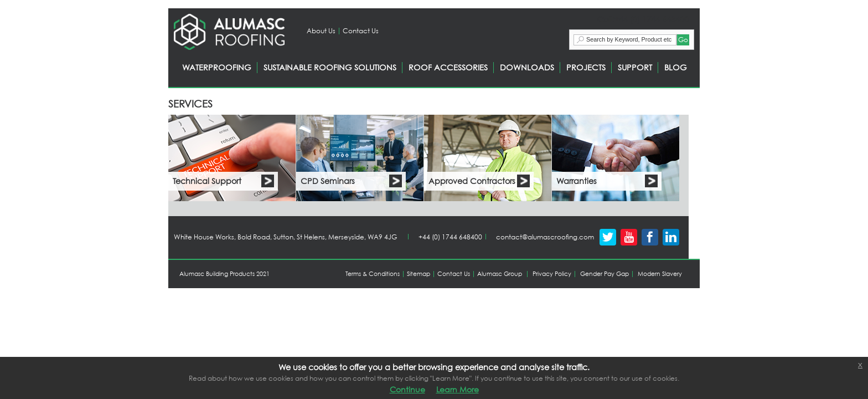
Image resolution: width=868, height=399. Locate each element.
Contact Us (361, 31)
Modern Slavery (660, 274)
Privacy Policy (552, 274)
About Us (321, 31)
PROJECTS (586, 67)
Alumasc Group (500, 274)
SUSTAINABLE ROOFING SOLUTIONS (330, 67)
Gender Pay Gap (604, 274)
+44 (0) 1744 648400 (450, 237)
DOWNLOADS (527, 67)
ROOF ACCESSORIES (448, 67)
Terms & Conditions (373, 274)
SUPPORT (635, 67)
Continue (407, 389)
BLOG (676, 67)
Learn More (458, 389)
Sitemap (418, 274)
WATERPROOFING (217, 67)
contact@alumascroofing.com (545, 237)
